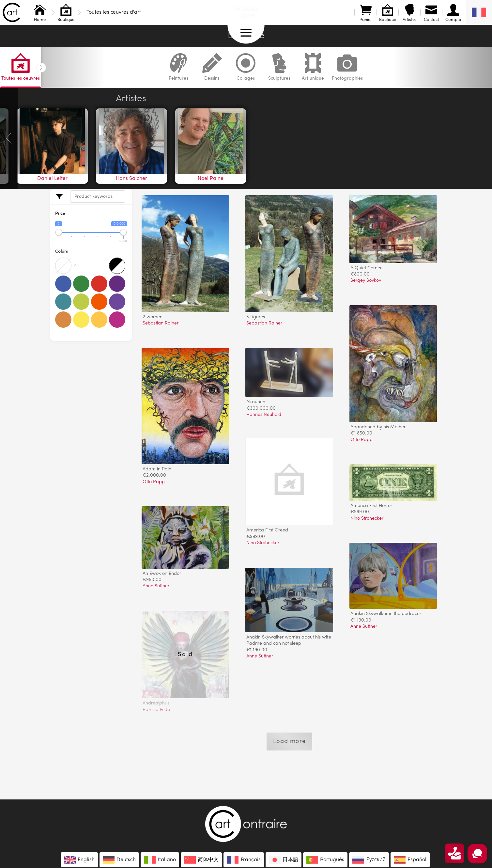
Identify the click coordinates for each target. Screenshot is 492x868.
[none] (479, 12)
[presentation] (9, 138)
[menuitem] (479, 12)
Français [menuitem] (251, 860)
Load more (289, 741)
